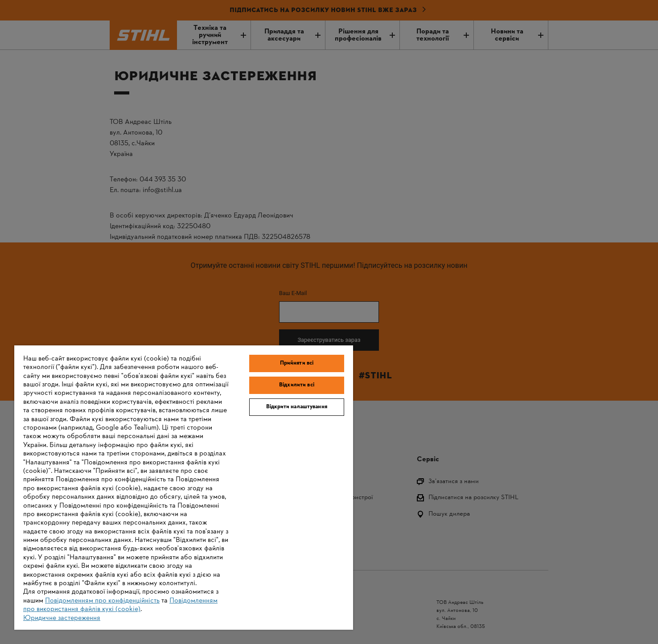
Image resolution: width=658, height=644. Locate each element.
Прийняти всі (297, 363)
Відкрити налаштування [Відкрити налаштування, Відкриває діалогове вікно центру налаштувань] (297, 407)
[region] (184, 488)
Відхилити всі (297, 385)
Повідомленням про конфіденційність (102, 601)
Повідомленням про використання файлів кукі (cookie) (120, 605)
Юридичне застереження (62, 618)
